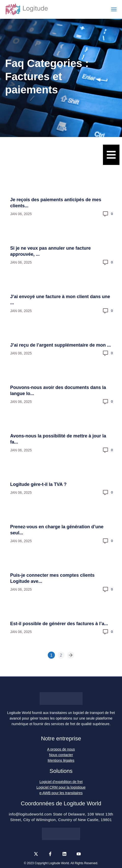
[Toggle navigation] (114, 9)
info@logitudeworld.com (30, 814)
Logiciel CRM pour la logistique (61, 787)
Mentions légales (61, 760)
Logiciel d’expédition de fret (61, 782)
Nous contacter (61, 755)
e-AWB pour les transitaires (61, 793)
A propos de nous (61, 749)
